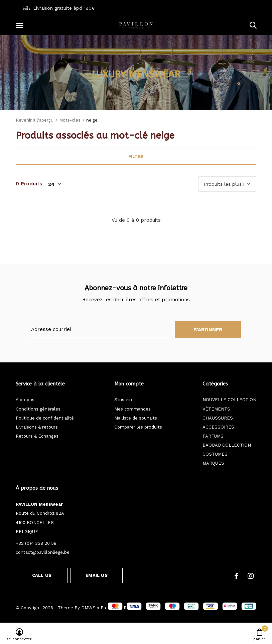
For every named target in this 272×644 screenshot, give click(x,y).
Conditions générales (38, 409)
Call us (42, 575)
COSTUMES (215, 454)
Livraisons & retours (37, 427)
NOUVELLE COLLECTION (229, 400)
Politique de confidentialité (45, 418)
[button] (21, 25)
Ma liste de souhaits (136, 418)
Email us (96, 575)
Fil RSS (125, 608)
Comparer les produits (138, 427)
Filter (136, 156)
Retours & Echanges (37, 436)
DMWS (88, 608)
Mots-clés (70, 120)
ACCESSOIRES (218, 427)
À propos (25, 400)
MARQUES (213, 463)
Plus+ (107, 608)
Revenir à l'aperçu (35, 120)
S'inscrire (124, 400)
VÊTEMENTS (216, 409)
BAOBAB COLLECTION (227, 445)
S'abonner (208, 330)
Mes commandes (132, 409)
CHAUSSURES (218, 418)
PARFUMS (213, 436)
